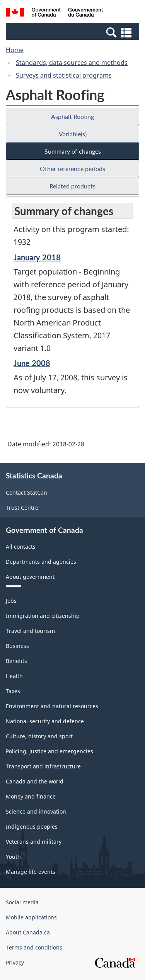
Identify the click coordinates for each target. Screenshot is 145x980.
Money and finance (31, 796)
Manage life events (31, 872)
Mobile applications (31, 917)
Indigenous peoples (32, 827)
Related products (72, 186)
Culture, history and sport (39, 736)
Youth (13, 857)
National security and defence (45, 721)
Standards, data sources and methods (72, 63)
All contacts (21, 547)
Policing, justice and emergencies (49, 751)
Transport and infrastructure (43, 766)
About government (30, 577)
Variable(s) (73, 134)
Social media (22, 902)
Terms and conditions (34, 947)
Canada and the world (35, 781)
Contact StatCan (26, 493)
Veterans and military (34, 842)
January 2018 (37, 257)
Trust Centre (22, 508)
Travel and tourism (30, 631)
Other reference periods (72, 169)
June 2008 (32, 363)
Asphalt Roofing (72, 116)
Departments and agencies (41, 562)
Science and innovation (36, 811)
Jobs (11, 601)
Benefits (16, 661)
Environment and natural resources (52, 706)
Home (15, 50)
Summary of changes (73, 151)
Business (17, 646)
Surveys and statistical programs (64, 75)
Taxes (13, 691)
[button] (73, 32)
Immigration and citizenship (43, 616)
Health (14, 676)
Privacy (15, 962)
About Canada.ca (28, 932)
